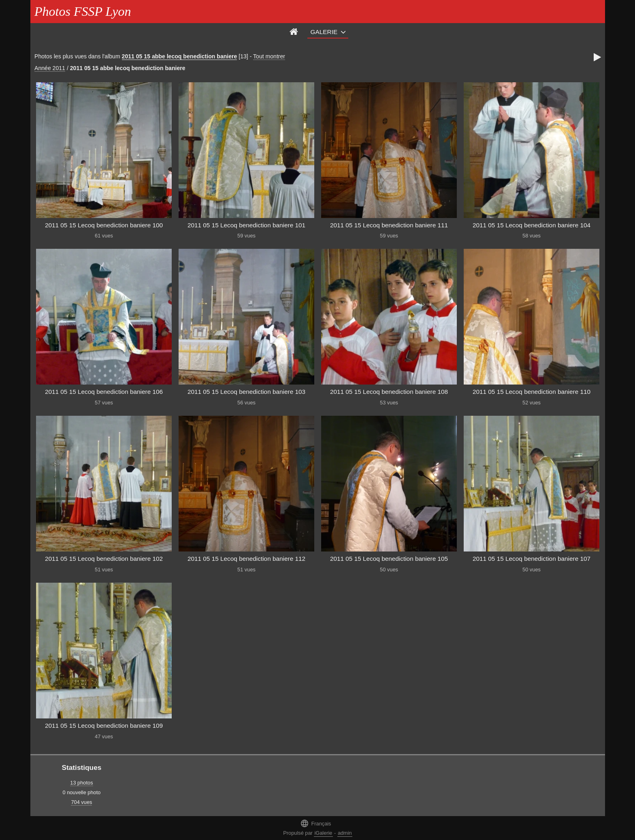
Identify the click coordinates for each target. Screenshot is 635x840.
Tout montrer (269, 56)
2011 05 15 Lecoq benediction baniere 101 (246, 225)
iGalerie (323, 833)
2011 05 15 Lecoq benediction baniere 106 (104, 392)
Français (315, 823)
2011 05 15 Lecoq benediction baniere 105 (389, 559)
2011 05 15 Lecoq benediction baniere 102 (104, 559)
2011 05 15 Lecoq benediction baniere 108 (389, 392)
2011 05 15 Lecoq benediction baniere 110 (532, 392)
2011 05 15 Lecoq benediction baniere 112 (246, 559)
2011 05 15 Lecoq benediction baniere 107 (532, 559)
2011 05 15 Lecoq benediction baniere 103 (246, 392)
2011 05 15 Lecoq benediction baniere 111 (389, 225)
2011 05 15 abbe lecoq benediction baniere (180, 56)
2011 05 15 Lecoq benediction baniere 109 (104, 726)
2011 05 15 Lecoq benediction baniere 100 (104, 225)
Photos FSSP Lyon (83, 11)
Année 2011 (50, 68)
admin (345, 833)
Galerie (324, 32)
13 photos (81, 783)
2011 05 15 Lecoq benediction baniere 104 (532, 225)
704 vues (81, 802)
